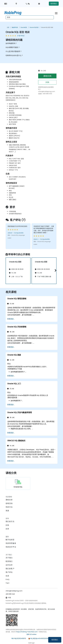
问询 (47, 82)
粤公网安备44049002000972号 (41, 638)
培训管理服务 (11, 543)
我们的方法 (10, 521)
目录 (7, 529)
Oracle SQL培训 (34, 27)
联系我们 (55, 640)
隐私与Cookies (31, 634)
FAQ (8, 579)
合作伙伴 (9, 565)
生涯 (7, 576)
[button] (55, 270)
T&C (8, 583)
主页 (8, 27)
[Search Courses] (30, 17)
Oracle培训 (24, 27)
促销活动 (9, 503)
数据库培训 (15, 27)
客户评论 (9, 572)
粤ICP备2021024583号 (19, 638)
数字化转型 (10, 540)
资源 (7, 511)
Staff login (31, 643)
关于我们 (9, 558)
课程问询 (47, 76)
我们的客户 (10, 569)
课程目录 (9, 500)
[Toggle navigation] (56, 13)
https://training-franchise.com (27, 632)
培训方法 (9, 507)
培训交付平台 (11, 547)
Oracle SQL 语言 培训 (47, 27)
